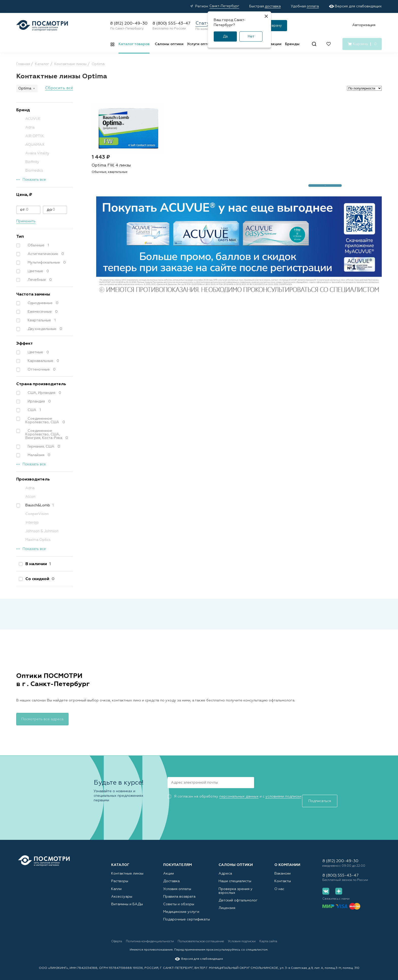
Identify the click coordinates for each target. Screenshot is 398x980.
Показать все (34, 180)
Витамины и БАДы (127, 900)
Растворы (120, 876)
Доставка (171, 876)
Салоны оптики (169, 44)
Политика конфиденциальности (157, 937)
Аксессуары (122, 892)
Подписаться (276, 782)
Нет (251, 36)
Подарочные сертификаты (187, 915)
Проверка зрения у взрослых (236, 886)
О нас (279, 884)
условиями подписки (283, 796)
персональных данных (239, 796)
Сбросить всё (59, 88)
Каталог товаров (134, 44)
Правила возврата (179, 892)
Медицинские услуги (181, 908)
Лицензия (227, 903)
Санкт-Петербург (224, 6)
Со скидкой (39, 579)
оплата (313, 6)
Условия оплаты (177, 884)
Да (225, 36)
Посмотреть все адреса (42, 718)
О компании (287, 860)
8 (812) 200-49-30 (129, 24)
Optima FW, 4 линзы (113, 169)
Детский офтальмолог (238, 896)
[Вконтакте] (326, 891)
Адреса (225, 868)
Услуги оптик (199, 44)
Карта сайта (294, 937)
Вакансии (283, 868)
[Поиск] (314, 44)
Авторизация (364, 25)
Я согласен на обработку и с (234, 796)
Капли (116, 884)
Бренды (292, 44)
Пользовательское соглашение (214, 937)
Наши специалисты (235, 876)
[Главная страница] (42, 25)
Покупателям (178, 860)
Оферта (117, 937)
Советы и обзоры (179, 900)
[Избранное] (329, 44)
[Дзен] (337, 891)
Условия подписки (262, 937)
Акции (169, 868)
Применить (26, 221)
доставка (273, 6)
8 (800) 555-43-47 (171, 24)
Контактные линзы (127, 868)
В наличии (37, 564)
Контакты (283, 876)
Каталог (120, 860)
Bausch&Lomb (37, 505)
